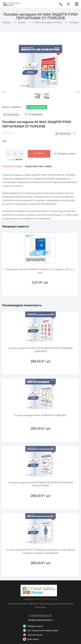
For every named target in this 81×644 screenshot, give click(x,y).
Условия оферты (66, 604)
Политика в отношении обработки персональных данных (33, 604)
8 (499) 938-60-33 (41, 616)
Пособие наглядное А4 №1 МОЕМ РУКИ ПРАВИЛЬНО (40, 415)
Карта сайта (41, 607)
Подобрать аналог (65, 154)
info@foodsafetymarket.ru (41, 620)
